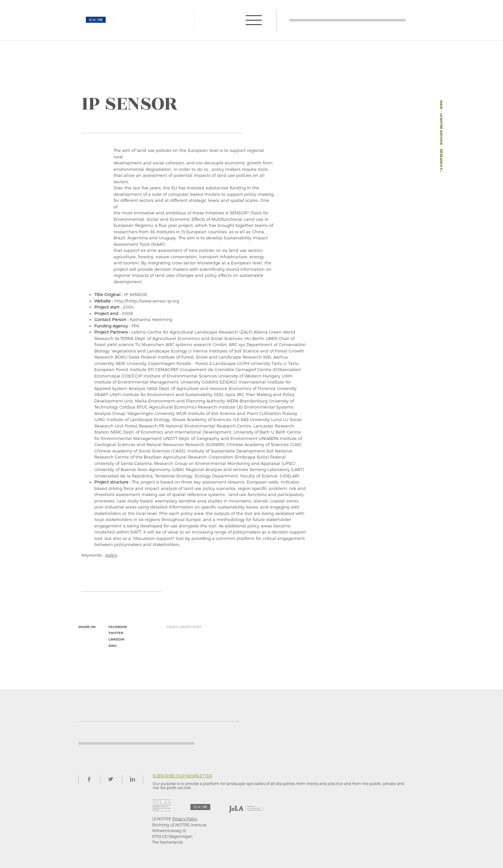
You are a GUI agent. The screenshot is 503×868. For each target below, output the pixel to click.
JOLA (218, 20)
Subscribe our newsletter (183, 776)
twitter (116, 633)
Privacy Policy (185, 819)
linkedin (116, 639)
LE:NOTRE (96, 20)
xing (112, 646)
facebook (118, 627)
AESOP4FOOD (139, 20)
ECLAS (175, 20)
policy (111, 555)
